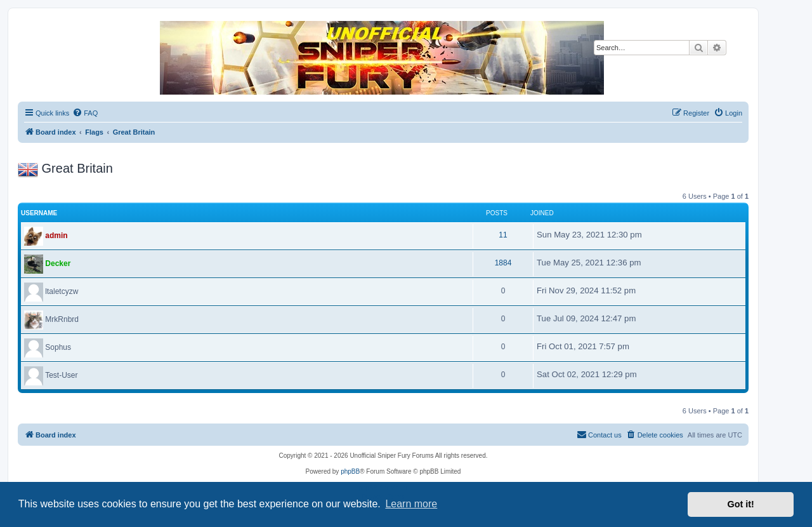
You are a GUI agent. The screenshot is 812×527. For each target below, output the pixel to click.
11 (503, 235)
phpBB (350, 471)
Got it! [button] (741, 504)
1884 (503, 263)
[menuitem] (85, 113)
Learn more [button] (411, 504)
